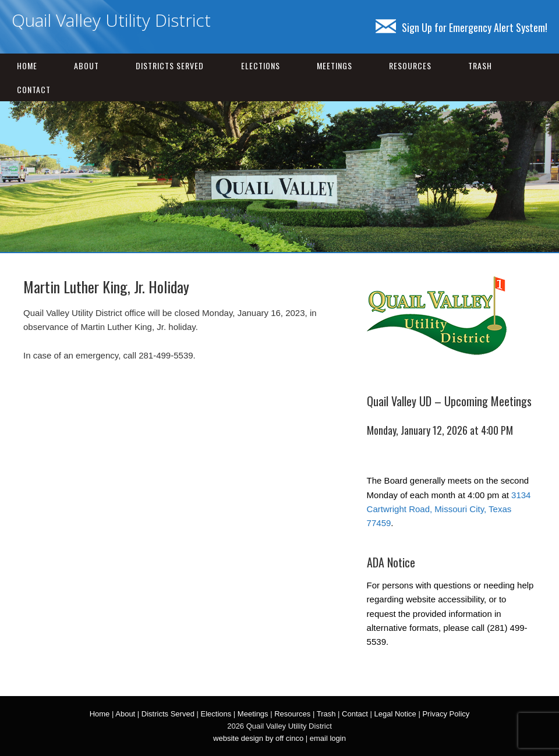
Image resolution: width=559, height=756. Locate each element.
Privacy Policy (446, 714)
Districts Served (170, 65)
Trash (480, 65)
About (86, 65)
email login (328, 738)
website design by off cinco (258, 738)
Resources (410, 65)
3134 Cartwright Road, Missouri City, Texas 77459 (449, 509)
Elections (261, 65)
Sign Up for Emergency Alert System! (461, 27)
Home (27, 65)
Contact (34, 89)
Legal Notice (395, 714)
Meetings (335, 65)
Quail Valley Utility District (111, 20)
